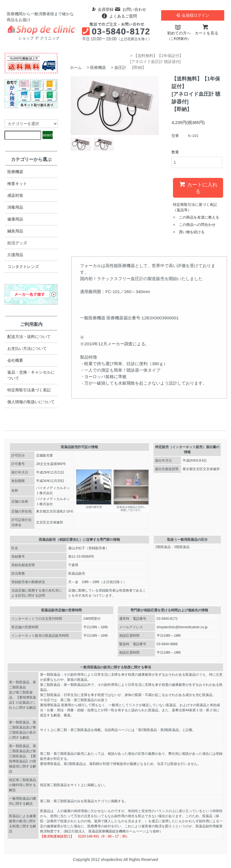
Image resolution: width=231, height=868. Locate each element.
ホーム (76, 67)
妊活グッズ (17, 243)
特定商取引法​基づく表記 (29, 390)
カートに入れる (198, 187)
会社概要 (15, 360)
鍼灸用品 (15, 231)
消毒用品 (15, 207)
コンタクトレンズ (23, 267)
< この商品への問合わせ (194, 225)
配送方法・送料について (29, 337)
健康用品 (15, 219)
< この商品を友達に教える (196, 217)
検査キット (17, 184)
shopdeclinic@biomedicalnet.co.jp (182, 627)
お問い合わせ (130, 9)
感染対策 (15, 195)
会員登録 (103, 9)
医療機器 (98, 67)
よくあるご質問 (119, 16)
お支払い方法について (27, 348)
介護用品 (15, 255)
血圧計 (120, 67)
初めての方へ (179, 33)
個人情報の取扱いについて (31, 402)
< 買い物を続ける (189, 232)
